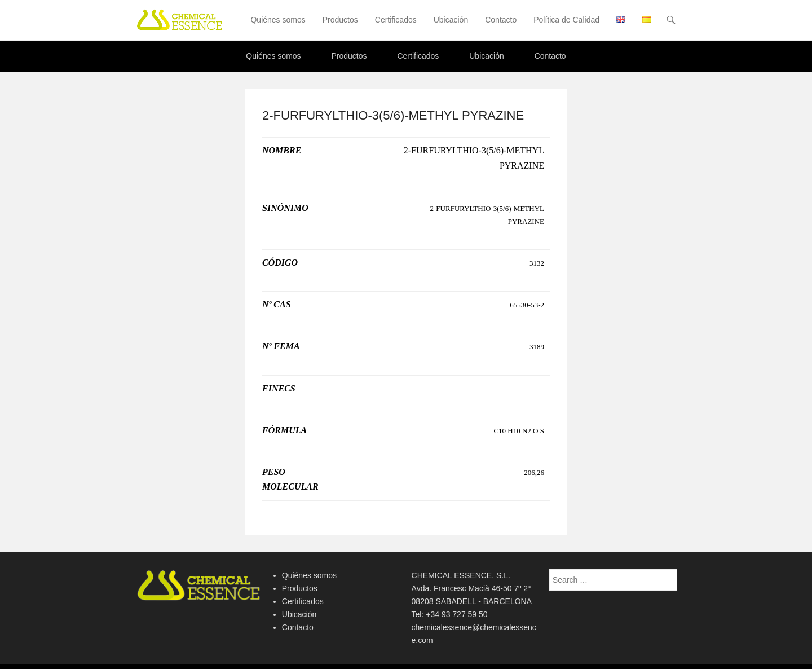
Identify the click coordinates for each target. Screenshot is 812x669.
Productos (340, 20)
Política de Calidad (566, 20)
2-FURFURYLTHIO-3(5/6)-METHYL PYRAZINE (393, 115)
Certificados (396, 20)
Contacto (501, 20)
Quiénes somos (278, 20)
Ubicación (451, 20)
